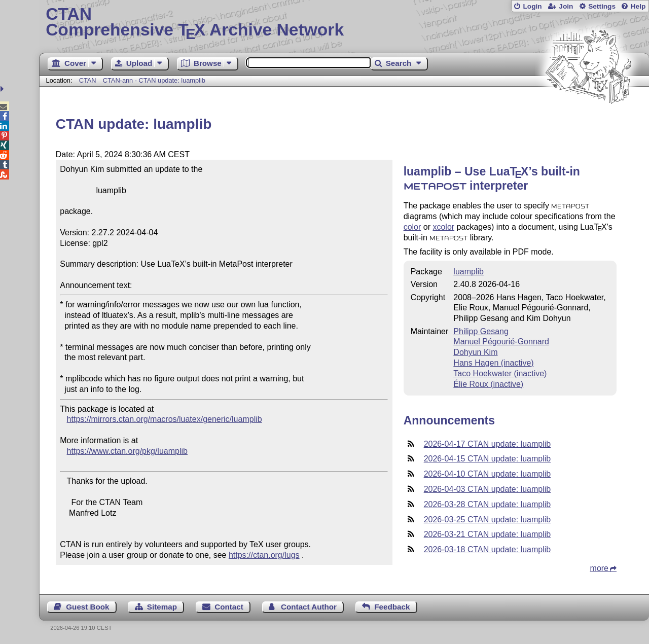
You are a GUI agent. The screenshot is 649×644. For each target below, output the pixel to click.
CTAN (88, 80)
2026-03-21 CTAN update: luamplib (488, 534)
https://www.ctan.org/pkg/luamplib (127, 451)
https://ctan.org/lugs (264, 555)
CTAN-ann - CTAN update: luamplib (154, 80)
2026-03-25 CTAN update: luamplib (488, 520)
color (412, 227)
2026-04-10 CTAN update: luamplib (488, 474)
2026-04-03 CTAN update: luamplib (488, 489)
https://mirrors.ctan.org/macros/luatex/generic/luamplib (165, 419)
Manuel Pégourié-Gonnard (501, 342)
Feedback (392, 607)
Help (638, 6)
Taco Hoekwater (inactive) (500, 373)
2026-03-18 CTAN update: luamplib (488, 549)
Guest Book (87, 607)
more (599, 568)
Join (566, 6)
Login (532, 6)
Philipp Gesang (481, 331)
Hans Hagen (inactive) (493, 363)
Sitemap (162, 607)
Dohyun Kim (475, 352)
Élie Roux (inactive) (488, 384)
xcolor (443, 227)
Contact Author (309, 607)
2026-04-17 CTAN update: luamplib (488, 444)
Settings (602, 6)
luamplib (468, 272)
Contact (229, 607)
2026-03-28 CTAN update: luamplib (488, 504)
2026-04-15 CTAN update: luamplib (488, 459)
